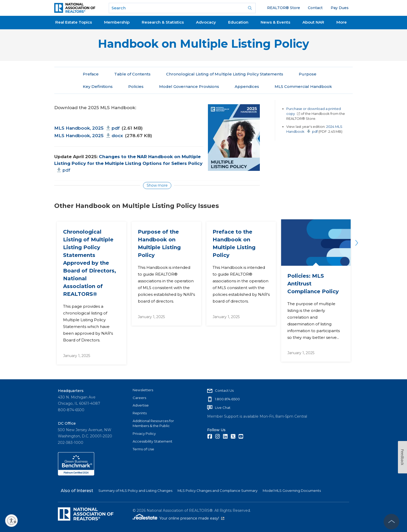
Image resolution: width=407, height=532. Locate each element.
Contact (315, 8)
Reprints (140, 413)
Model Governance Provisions (189, 86)
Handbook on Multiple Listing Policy (203, 44)
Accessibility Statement (152, 441)
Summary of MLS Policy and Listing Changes (135, 491)
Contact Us (224, 390)
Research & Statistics (163, 22)
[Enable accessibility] (11, 521)
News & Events (275, 22)
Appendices (247, 86)
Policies (136, 86)
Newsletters (143, 390)
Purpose (308, 74)
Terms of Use (143, 449)
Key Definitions (98, 86)
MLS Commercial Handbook (303, 86)
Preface (91, 74)
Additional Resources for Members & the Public (153, 423)
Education (238, 22)
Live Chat (223, 408)
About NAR (313, 22)
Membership (117, 22)
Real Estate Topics (74, 22)
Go (250, 8)
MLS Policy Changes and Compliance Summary (218, 491)
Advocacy (206, 22)
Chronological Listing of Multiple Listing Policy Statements (225, 74)
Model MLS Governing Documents (292, 491)
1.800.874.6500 (227, 399)
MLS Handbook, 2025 (87, 128)
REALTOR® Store (284, 8)
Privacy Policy (144, 433)
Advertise (141, 405)
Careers (139, 398)
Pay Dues (340, 8)
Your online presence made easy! (192, 518)
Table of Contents (132, 74)
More (342, 22)
